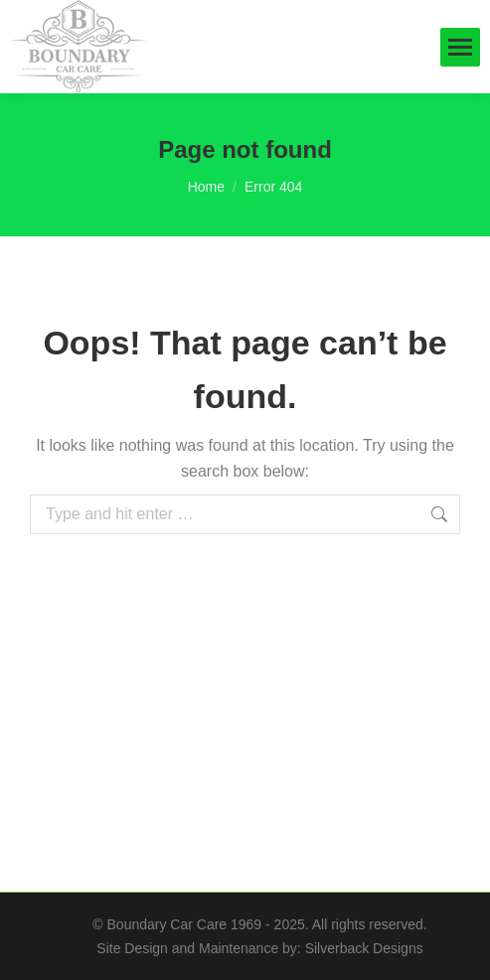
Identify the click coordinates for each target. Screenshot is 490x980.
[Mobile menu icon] (460, 47)
